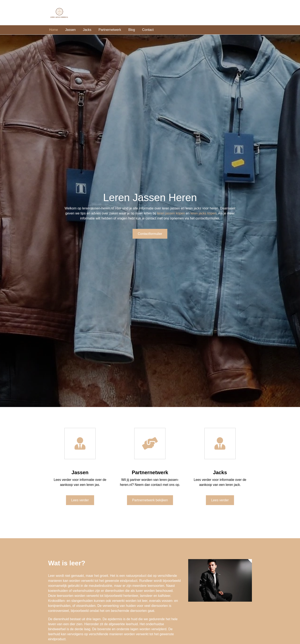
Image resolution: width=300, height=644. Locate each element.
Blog (132, 30)
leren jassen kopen (171, 213)
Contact (148, 30)
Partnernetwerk (110, 30)
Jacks (87, 30)
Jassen (70, 30)
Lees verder (80, 500)
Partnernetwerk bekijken (150, 500)
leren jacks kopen (204, 213)
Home (54, 30)
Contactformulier (150, 234)
